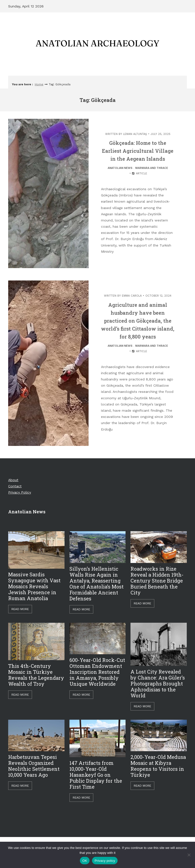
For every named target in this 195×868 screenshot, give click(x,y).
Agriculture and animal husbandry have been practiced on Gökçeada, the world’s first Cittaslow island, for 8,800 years (138, 321)
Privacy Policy (20, 492)
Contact (15, 486)
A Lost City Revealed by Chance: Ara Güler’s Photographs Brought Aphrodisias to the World (158, 683)
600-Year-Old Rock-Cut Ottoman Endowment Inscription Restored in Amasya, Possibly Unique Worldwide (97, 672)
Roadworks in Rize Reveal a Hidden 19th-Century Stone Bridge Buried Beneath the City (157, 581)
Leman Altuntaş (135, 134)
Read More (20, 609)
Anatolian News (120, 168)
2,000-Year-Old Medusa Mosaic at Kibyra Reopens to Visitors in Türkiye (158, 766)
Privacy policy (105, 861)
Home (39, 84)
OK (85, 861)
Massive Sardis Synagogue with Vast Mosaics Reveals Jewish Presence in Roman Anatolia (34, 586)
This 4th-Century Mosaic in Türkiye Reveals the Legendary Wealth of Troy (36, 675)
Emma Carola (132, 296)
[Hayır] (189, 855)
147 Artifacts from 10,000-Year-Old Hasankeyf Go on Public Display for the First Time (96, 775)
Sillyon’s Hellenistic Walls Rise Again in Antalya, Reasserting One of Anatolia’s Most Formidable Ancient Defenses (97, 584)
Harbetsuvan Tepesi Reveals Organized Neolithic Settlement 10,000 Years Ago (34, 766)
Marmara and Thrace (152, 168)
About (13, 480)
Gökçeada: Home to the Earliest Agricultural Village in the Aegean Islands (138, 151)
